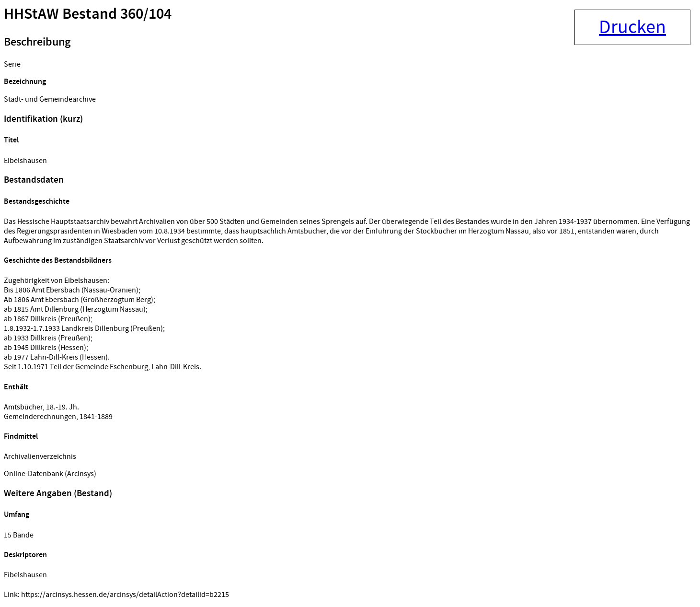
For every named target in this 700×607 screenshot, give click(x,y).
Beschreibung (37, 42)
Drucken (632, 27)
